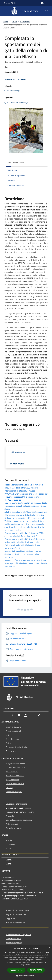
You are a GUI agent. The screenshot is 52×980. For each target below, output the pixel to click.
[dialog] (26, 962)
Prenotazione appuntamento (18, 910)
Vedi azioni (23, 80)
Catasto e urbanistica (15, 784)
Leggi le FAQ (11, 918)
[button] (26, 976)
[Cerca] (47, 11)
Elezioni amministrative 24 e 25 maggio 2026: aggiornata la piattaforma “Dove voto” (24, 535)
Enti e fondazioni (13, 739)
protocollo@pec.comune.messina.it (21, 896)
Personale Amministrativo (17, 747)
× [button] (49, 948)
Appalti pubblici (12, 779)
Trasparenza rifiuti (13, 939)
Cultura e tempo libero (15, 767)
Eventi (8, 864)
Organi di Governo (13, 727)
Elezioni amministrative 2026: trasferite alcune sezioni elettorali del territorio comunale (25, 541)
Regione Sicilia (10, 3)
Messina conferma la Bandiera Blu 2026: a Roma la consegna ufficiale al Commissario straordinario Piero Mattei (26, 563)
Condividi (10, 80)
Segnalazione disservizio (16, 914)
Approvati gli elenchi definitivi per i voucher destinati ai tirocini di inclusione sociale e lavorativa (23, 554)
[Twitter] (12, 715)
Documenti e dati (13, 751)
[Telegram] (38, 715)
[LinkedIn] (32, 715)
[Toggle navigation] (5, 11)
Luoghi (9, 860)
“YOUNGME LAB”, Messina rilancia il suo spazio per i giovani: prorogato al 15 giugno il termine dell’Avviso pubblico (26, 497)
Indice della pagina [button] (16, 162)
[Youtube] (19, 715)
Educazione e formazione (16, 804)
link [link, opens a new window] (30, 965)
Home (5, 22)
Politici (9, 743)
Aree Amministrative (15, 731)
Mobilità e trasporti (14, 792)
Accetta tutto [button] (16, 970)
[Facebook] (6, 715)
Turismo (9, 788)
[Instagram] (25, 715)
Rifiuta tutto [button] (36, 970)
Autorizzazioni (12, 824)
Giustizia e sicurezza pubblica (18, 808)
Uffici (8, 735)
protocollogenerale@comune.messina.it (25, 893)
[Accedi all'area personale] (42, 3)
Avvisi (8, 848)
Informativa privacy (14, 943)
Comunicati (25, 22)
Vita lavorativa (12, 771)
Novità (14, 22)
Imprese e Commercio (15, 775)
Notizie (9, 840)
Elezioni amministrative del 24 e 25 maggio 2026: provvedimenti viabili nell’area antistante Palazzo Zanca (26, 506)
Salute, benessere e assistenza (19, 820)
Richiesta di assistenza (15, 922)
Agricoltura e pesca (14, 828)
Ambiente (10, 816)
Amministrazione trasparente (18, 935)
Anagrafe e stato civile (15, 763)
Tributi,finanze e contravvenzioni (20, 812)
